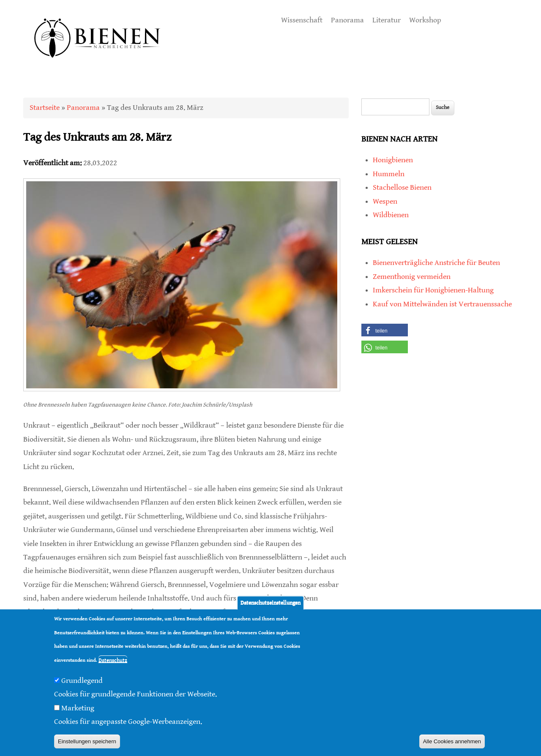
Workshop (425, 20)
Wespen (385, 201)
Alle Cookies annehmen (452, 741)
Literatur (387, 20)
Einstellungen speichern (87, 741)
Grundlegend (82, 681)
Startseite (45, 108)
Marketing (78, 708)
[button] (385, 330)
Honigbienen (393, 160)
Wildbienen (391, 215)
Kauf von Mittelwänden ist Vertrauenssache (442, 304)
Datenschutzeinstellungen (270, 603)
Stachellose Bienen (402, 187)
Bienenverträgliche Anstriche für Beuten (436, 263)
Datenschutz (113, 660)
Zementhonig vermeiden (412, 277)
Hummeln (389, 174)
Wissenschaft (302, 20)
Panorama (347, 20)
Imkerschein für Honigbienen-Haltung (433, 290)
